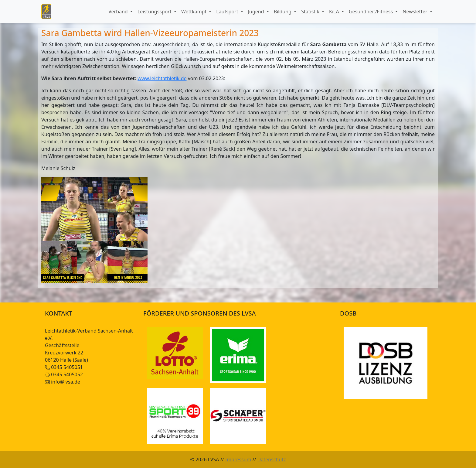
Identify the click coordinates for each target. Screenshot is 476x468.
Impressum (238, 459)
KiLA (335, 12)
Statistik (311, 12)
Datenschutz (272, 459)
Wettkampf (194, 12)
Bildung (283, 12)
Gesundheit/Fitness (371, 12)
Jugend (257, 12)
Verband (119, 12)
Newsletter (416, 12)
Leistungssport (155, 12)
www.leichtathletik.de (162, 78)
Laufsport (228, 12)
